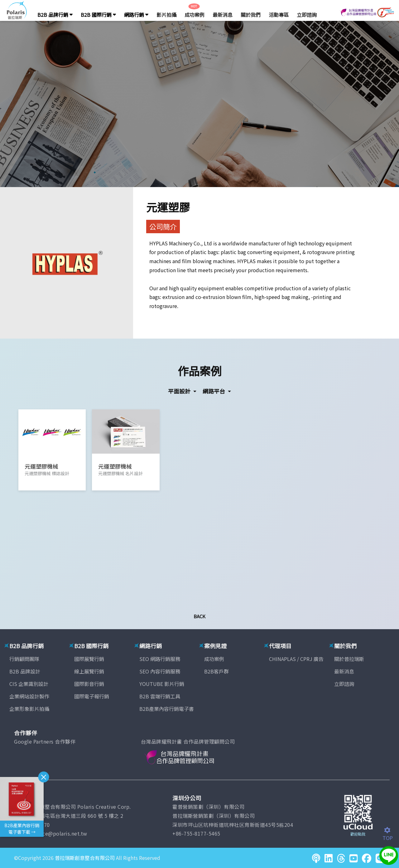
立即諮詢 (307, 15)
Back (199, 616)
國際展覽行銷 (89, 659)
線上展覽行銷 (89, 671)
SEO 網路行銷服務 (160, 659)
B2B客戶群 (216, 671)
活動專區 (279, 15)
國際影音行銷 (89, 684)
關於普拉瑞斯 (349, 659)
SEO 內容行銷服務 (160, 671)
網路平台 (214, 391)
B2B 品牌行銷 (55, 15)
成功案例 (195, 15)
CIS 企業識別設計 (29, 684)
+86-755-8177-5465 (196, 833)
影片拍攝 (166, 15)
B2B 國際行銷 (98, 15)
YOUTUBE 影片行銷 (162, 684)
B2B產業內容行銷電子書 (167, 709)
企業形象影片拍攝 (29, 709)
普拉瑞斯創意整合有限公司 (85, 858)
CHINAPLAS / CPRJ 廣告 (296, 659)
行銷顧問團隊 (24, 659)
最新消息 (223, 15)
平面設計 (180, 391)
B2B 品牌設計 (25, 671)
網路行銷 (136, 15)
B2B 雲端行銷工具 (160, 696)
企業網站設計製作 (29, 696)
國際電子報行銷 (92, 696)
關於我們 (251, 15)
